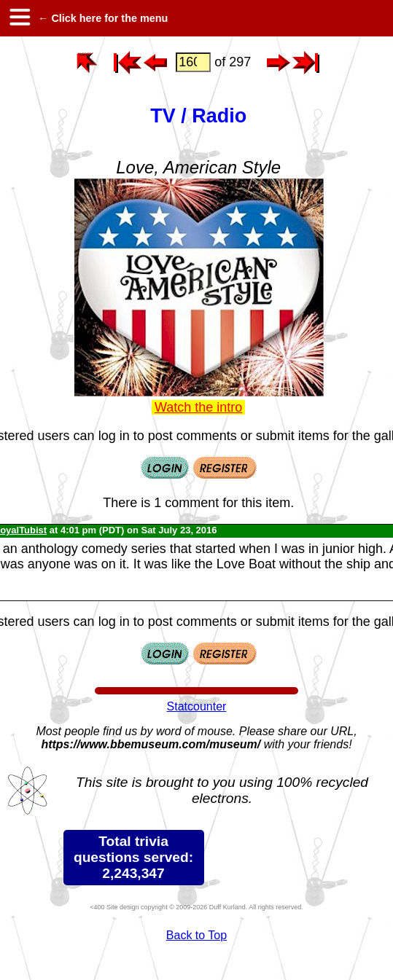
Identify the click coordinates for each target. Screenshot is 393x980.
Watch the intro (198, 407)
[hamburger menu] (19, 18)
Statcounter (197, 706)
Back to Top (196, 935)
